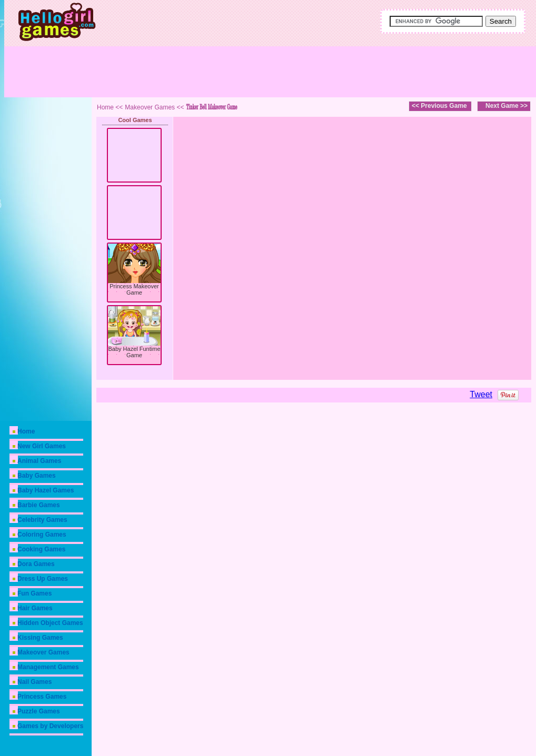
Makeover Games (43, 652)
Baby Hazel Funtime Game (134, 352)
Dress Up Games (43, 579)
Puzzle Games (39, 711)
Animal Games (39, 461)
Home (26, 431)
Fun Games (34, 593)
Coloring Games (42, 535)
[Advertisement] (307, 71)
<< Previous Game (439, 106)
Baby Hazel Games (46, 490)
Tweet (481, 394)
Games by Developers (50, 726)
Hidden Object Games (50, 623)
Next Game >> (507, 106)
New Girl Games (42, 446)
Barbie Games (39, 505)
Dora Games (36, 564)
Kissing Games (40, 638)
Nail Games (34, 682)
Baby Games (37, 476)
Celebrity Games (42, 520)
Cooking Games (41, 549)
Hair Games (35, 608)
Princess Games (42, 697)
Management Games (48, 667)
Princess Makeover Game (134, 289)
